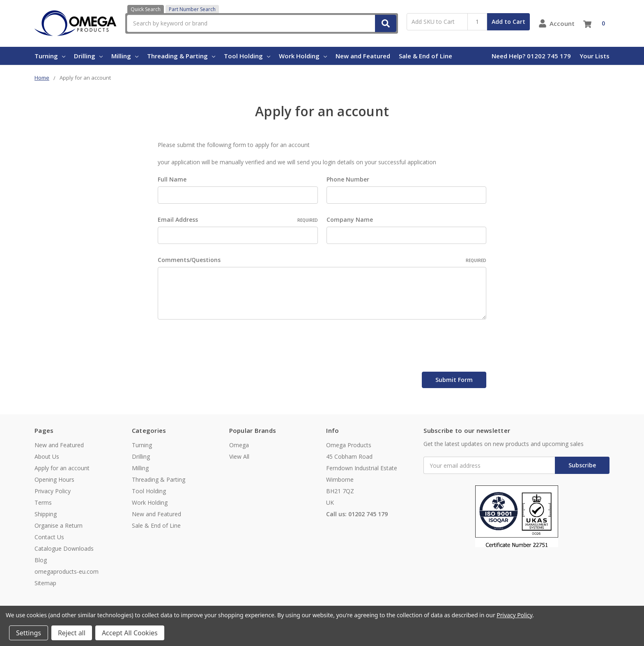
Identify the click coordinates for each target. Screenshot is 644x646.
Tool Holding (247, 56)
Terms (43, 502)
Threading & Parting (181, 56)
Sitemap (45, 583)
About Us (47, 456)
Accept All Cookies (130, 633)
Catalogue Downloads (64, 548)
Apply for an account (62, 468)
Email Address (238, 220)
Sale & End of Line (425, 56)
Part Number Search (192, 9)
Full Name (172, 179)
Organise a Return (59, 525)
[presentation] (220, 347)
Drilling (88, 56)
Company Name (350, 220)
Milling (125, 56)
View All (239, 456)
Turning (50, 56)
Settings (29, 633)
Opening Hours (54, 479)
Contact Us (49, 537)
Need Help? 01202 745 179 (531, 56)
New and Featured (363, 56)
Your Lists (595, 56)
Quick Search (146, 9)
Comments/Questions (322, 260)
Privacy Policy (53, 491)
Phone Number (348, 179)
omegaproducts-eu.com (67, 571)
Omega (239, 445)
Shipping (46, 514)
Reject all (72, 633)
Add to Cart (508, 22)
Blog (41, 560)
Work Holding (303, 56)
